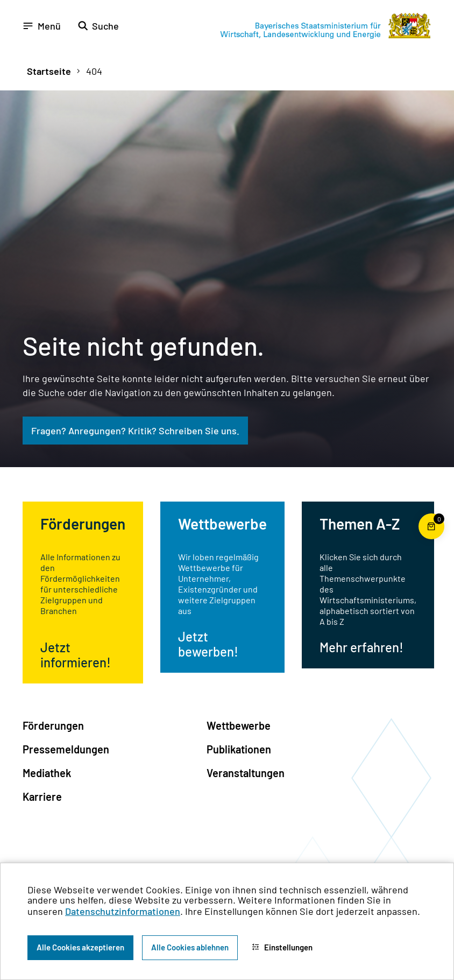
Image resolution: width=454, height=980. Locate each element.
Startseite (49, 71)
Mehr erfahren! (361, 647)
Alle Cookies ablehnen (190, 947)
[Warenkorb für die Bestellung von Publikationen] (431, 539)
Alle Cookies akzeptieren (80, 947)
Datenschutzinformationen (123, 911)
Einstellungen (282, 947)
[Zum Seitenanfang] (431, 490)
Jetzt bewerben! (208, 644)
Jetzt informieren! (76, 655)
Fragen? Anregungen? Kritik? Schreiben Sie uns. (135, 431)
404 (94, 71)
